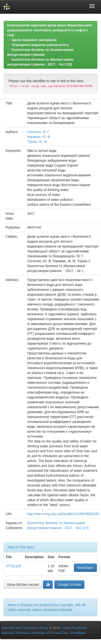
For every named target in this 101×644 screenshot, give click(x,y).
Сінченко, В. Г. (38, 132)
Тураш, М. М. (37, 142)
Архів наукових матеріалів (34, 40)
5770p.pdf (13, 566)
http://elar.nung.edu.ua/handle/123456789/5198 (63, 514)
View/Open (85, 568)
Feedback (78, 633)
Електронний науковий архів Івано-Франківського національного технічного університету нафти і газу (50, 30)
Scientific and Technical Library (25, 628)
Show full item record (23, 585)
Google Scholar (69, 585)
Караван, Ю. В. (39, 137)
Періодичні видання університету (40, 45)
